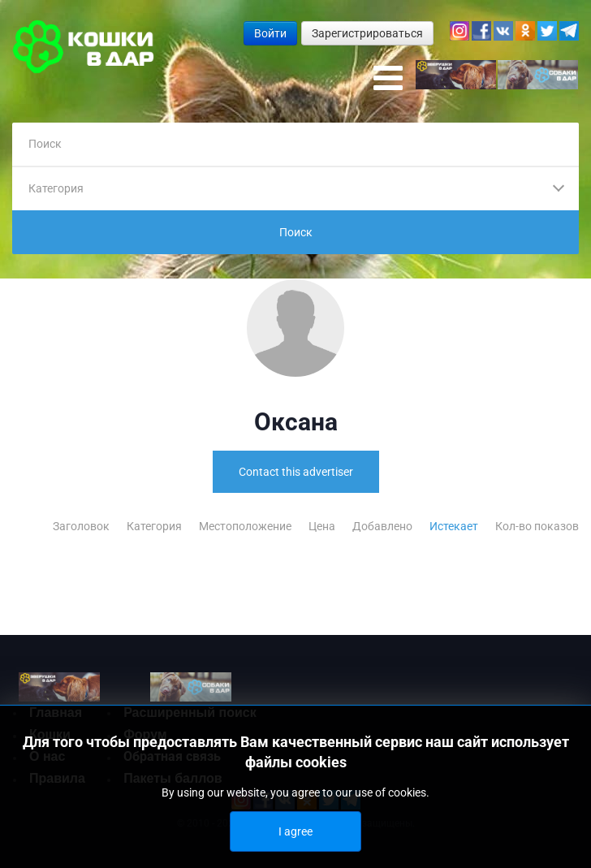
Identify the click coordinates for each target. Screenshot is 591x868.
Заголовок (82, 526)
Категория (155, 526)
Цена (323, 526)
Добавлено (384, 526)
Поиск (296, 232)
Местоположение (246, 526)
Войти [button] (270, 33)
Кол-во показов (537, 526)
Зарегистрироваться (367, 33)
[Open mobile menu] (388, 79)
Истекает (455, 526)
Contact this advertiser (296, 472)
